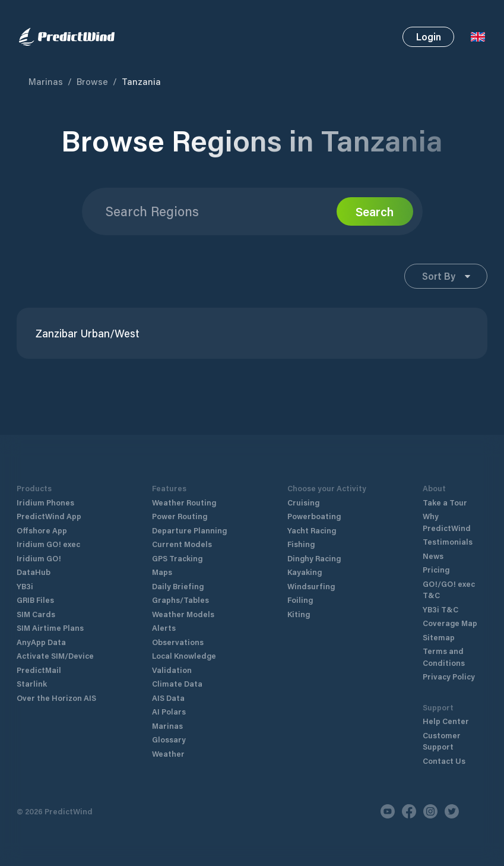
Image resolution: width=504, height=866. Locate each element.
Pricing (436, 569)
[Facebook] (409, 811)
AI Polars (169, 711)
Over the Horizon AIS (56, 698)
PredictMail (39, 670)
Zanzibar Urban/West (88, 334)
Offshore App (42, 530)
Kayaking (305, 572)
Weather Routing (184, 502)
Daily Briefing (178, 586)
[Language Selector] (478, 37)
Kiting (299, 614)
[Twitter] (452, 811)
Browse (92, 81)
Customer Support (442, 741)
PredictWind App (49, 516)
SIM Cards (36, 614)
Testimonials (448, 541)
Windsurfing (311, 586)
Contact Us (444, 761)
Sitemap (439, 637)
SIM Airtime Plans (50, 628)
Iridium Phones (45, 502)
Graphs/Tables (180, 600)
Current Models (182, 544)
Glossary (169, 739)
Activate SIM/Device (55, 655)
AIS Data (168, 698)
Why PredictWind (447, 522)
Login (429, 37)
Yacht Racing (312, 530)
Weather (168, 753)
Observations (178, 642)
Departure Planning (189, 530)
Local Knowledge (184, 655)
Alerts (164, 628)
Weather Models (183, 614)
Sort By (446, 276)
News (433, 556)
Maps (162, 572)
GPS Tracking (177, 558)
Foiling (300, 600)
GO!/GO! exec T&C (449, 590)
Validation (172, 670)
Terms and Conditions (444, 657)
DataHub (34, 572)
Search (375, 211)
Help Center (446, 721)
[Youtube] (388, 811)
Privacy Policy (449, 676)
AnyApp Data (41, 642)
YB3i (25, 586)
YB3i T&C (440, 609)
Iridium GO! (39, 558)
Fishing (301, 544)
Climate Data (177, 683)
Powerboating (314, 516)
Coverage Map (450, 623)
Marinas (46, 81)
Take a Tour (445, 502)
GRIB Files (35, 600)
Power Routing (180, 516)
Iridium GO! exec (48, 544)
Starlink (32, 683)
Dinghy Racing (314, 558)
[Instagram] (430, 811)
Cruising (303, 502)
